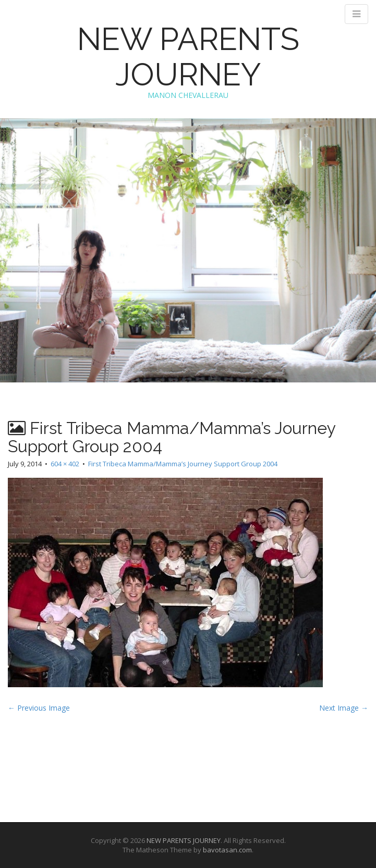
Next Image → (344, 708)
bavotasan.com (227, 850)
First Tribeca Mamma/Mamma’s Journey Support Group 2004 (183, 464)
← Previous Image (39, 708)
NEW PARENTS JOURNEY (188, 57)
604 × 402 (65, 464)
